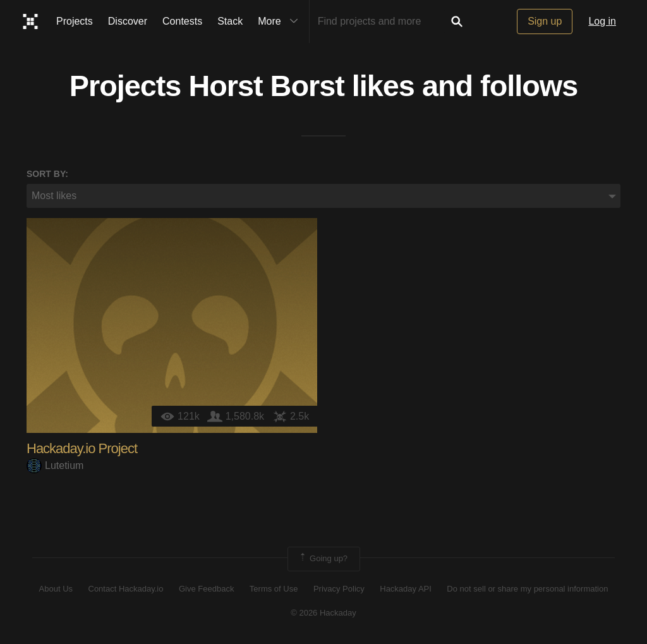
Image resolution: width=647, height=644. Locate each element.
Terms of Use (274, 589)
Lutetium (55, 465)
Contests (182, 21)
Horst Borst (266, 86)
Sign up (545, 21)
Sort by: (47, 174)
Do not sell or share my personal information (527, 589)
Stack (230, 21)
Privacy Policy (339, 589)
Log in (602, 21)
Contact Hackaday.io (126, 589)
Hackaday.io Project (82, 448)
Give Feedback (206, 589)
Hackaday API (406, 589)
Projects (75, 21)
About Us (56, 589)
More (281, 21)
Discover (128, 21)
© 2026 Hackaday (323, 613)
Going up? (323, 559)
